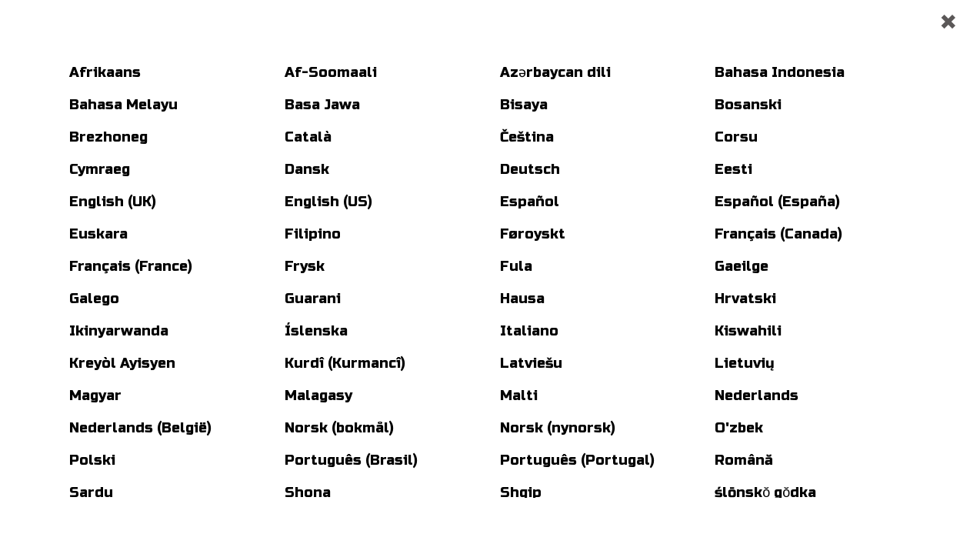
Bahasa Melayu (123, 105)
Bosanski (748, 105)
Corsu (736, 137)
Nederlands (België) (140, 428)
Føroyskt (533, 234)
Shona (308, 492)
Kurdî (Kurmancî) (345, 363)
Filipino (313, 234)
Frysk (305, 266)
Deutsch (530, 169)
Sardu (91, 492)
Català (308, 137)
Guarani (313, 299)
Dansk (307, 169)
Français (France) (131, 266)
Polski (92, 460)
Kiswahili (748, 331)
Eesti (733, 169)
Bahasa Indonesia (780, 72)
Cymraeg (100, 169)
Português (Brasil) (351, 460)
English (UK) (113, 202)
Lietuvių (745, 363)
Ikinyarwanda (119, 331)
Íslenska (316, 331)
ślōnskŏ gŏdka (765, 492)
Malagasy (318, 395)
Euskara (98, 234)
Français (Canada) (778, 234)
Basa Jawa (322, 105)
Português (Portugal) (577, 460)
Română (744, 460)
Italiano (529, 331)
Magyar (95, 395)
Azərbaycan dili (555, 72)
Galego (94, 299)
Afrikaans (105, 72)
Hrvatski (745, 299)
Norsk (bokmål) (339, 428)
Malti (519, 395)
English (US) (328, 202)
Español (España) (777, 202)
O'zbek (739, 428)
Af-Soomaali (331, 72)
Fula (516, 266)
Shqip (521, 492)
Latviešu (531, 363)
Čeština (527, 137)
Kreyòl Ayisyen (122, 363)
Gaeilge (742, 266)
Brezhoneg (108, 137)
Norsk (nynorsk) (558, 428)
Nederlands (757, 395)
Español (530, 202)
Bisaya (524, 105)
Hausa (522, 299)
